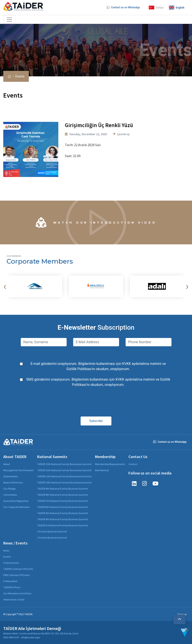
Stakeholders (11, 476)
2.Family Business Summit (52, 531)
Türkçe (156, 8)
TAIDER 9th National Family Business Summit (62, 489)
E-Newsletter (10, 581)
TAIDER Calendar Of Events (18, 569)
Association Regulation (16, 501)
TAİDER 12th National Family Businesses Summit (64, 470)
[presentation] (5, 286)
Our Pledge (9, 489)
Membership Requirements (110, 464)
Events (20, 76)
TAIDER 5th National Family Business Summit (62, 513)
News (6, 550)
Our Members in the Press (17, 593)
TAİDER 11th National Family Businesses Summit (64, 476)
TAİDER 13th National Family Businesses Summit (64, 464)
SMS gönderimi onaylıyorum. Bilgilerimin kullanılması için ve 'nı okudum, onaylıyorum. (98, 382)
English (177, 8)
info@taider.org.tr (30, 637)
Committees (10, 495)
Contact (133, 464)
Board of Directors (13, 482)
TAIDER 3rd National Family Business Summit (62, 525)
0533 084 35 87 (11, 637)
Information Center (14, 599)
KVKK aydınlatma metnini (142, 364)
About (7, 464)
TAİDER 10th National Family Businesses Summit (64, 482)
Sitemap (182, 614)
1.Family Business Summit (52, 538)
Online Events (11, 563)
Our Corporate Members (16, 507)
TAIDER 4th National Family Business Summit (62, 519)
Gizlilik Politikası (79, 369)
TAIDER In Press (12, 587)
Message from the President (18, 470)
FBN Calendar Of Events (16, 575)
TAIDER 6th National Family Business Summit (62, 507)
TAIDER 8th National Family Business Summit (62, 495)
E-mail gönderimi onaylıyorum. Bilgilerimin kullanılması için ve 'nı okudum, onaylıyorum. (98, 366)
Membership (102, 470)
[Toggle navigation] (9, 19)
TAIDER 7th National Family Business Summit (62, 501)
